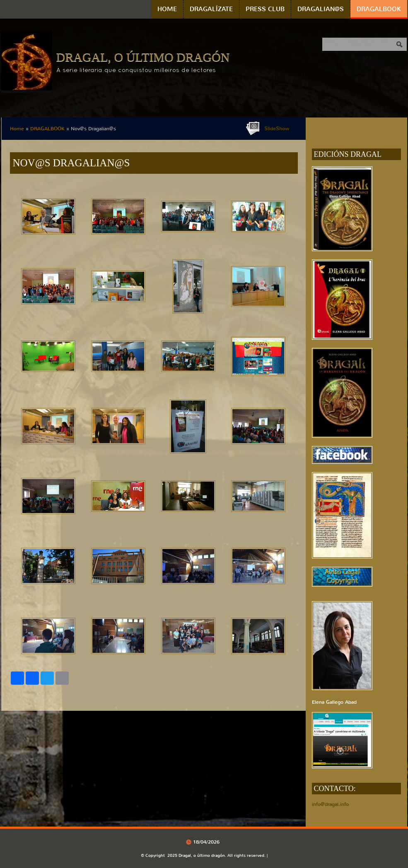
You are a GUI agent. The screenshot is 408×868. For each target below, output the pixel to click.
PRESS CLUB (265, 9)
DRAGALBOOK (379, 9)
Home (167, 9)
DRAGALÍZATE (211, 9)
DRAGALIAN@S (321, 9)
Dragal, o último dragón (143, 57)
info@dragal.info (330, 804)
